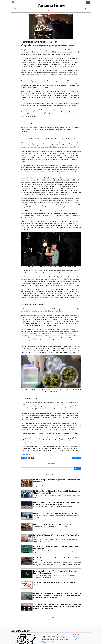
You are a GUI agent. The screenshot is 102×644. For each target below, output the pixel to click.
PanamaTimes (51, 5)
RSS (74, 636)
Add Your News (51, 11)
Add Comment (77, 458)
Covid (37, 153)
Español (88, 8)
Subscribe (78, 469)
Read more (44, 643)
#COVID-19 (24, 455)
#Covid (29, 455)
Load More (51, 618)
